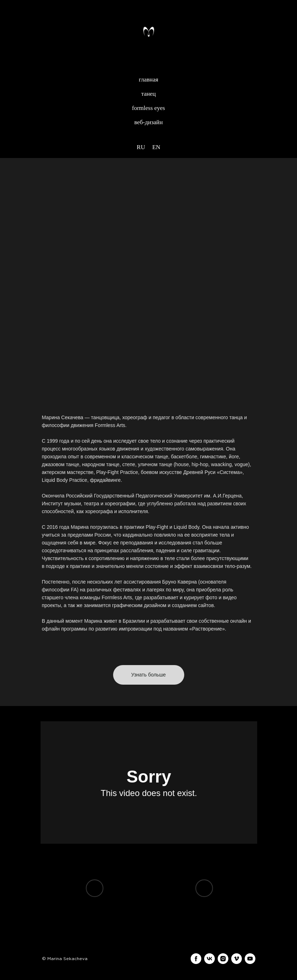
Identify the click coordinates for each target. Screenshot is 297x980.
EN (156, 147)
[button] (149, 675)
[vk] (210, 959)
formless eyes (148, 108)
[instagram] (223, 959)
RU (141, 147)
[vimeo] (237, 959)
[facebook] (196, 959)
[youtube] (250, 959)
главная (148, 80)
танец (148, 94)
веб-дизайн (149, 122)
